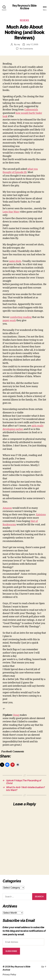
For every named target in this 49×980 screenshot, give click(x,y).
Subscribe (11, 951)
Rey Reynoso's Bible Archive (24, 7)
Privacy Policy (9, 974)
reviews (24, 20)
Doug (16, 715)
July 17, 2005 (32, 44)
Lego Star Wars (11, 212)
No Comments (26, 49)
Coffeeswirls (31, 110)
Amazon (7, 508)
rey (18, 44)
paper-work (9, 321)
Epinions (41, 515)
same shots (15, 261)
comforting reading (21, 317)
